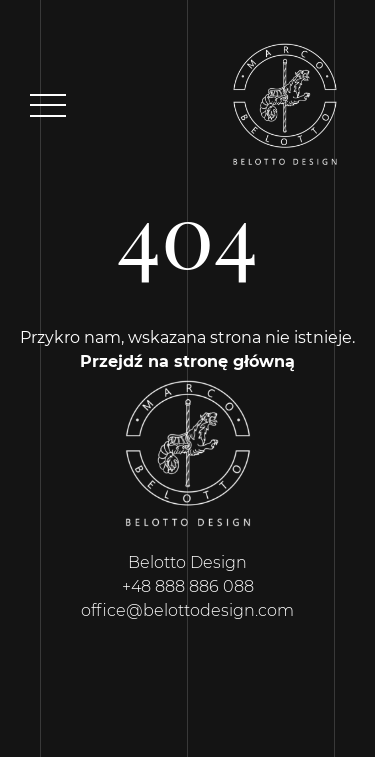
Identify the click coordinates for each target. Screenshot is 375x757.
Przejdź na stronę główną (187, 361)
